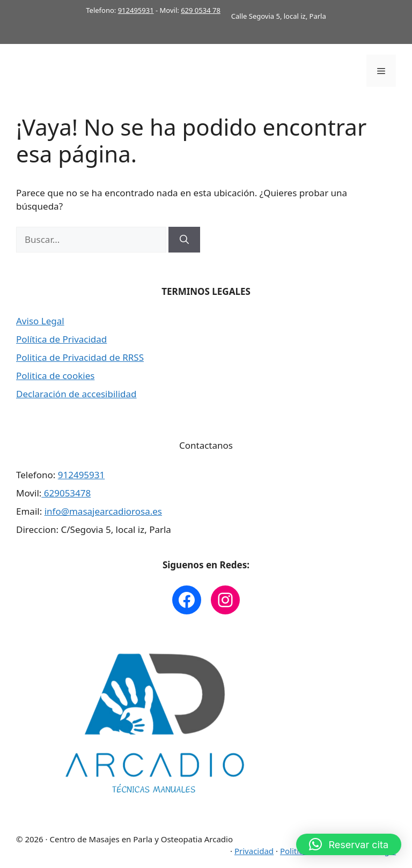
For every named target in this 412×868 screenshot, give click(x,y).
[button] (349, 844)
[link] (187, 600)
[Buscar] (184, 240)
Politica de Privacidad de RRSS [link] (80, 357)
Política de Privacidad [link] (61, 339)
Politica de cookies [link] (55, 376)
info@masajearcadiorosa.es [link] (103, 511)
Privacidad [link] (254, 851)
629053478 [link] (66, 493)
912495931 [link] (136, 10)
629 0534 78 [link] (201, 10)
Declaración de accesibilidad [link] (76, 394)
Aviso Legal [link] (40, 321)
